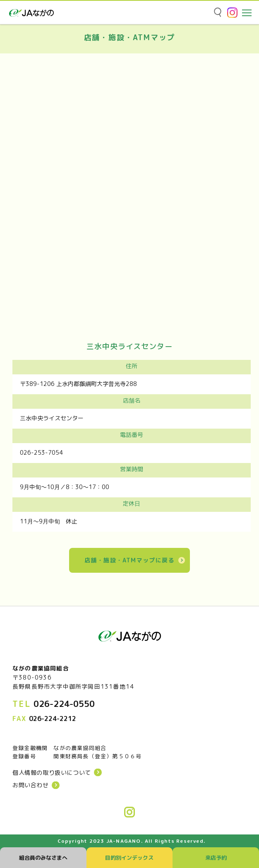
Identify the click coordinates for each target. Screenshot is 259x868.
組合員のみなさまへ (43, 858)
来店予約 (216, 858)
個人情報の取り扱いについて (52, 773)
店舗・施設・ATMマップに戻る (129, 560)
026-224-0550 (64, 704)
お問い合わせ (31, 785)
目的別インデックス (129, 858)
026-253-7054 (41, 452)
